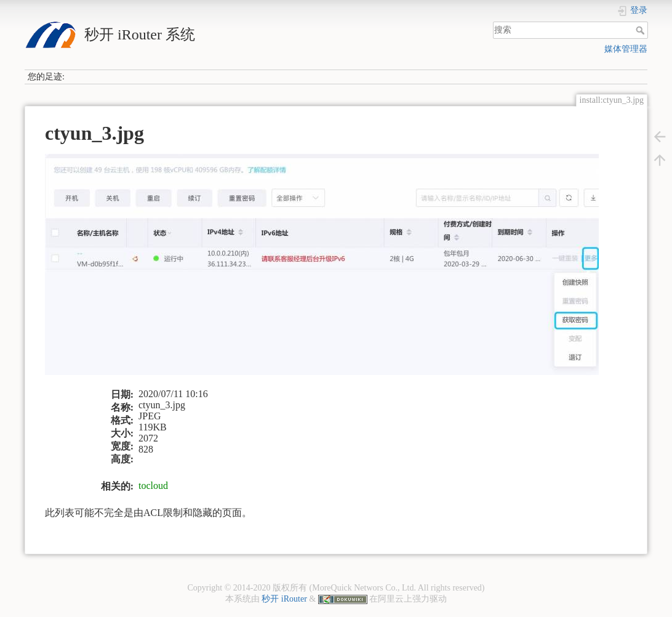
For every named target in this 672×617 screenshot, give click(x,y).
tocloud (153, 486)
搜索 (642, 30)
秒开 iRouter (284, 599)
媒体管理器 (626, 49)
